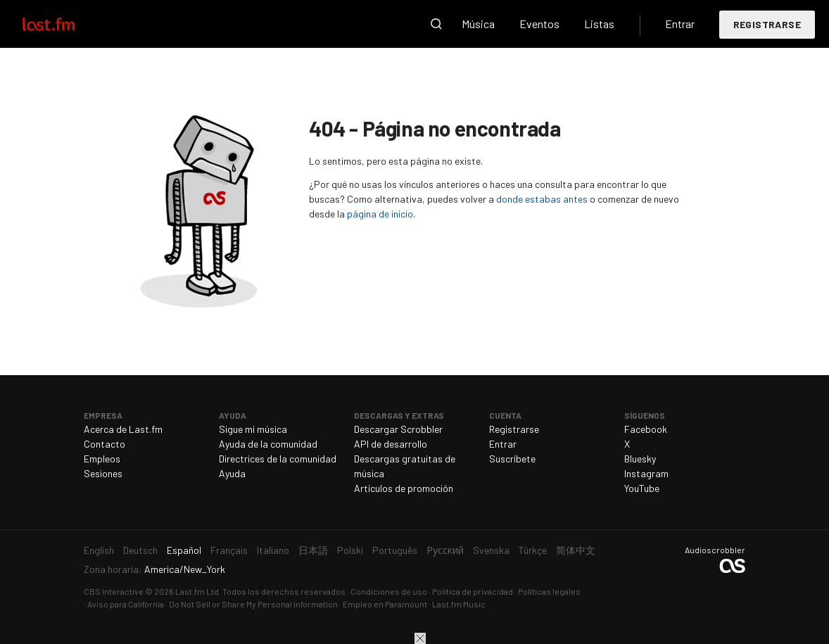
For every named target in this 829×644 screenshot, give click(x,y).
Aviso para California (126, 604)
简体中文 (576, 550)
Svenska (491, 550)
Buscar (436, 24)
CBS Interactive (114, 591)
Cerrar (420, 638)
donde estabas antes (542, 199)
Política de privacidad (473, 591)
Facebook (646, 429)
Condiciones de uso (389, 591)
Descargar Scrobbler (398, 429)
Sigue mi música (253, 429)
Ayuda (232, 473)
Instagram (646, 473)
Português (395, 550)
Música (478, 24)
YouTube (642, 488)
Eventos (539, 24)
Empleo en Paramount (385, 604)
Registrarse (767, 24)
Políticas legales (549, 591)
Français (229, 550)
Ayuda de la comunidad (268, 444)
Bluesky (640, 459)
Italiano (273, 550)
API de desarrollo (391, 444)
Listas (599, 24)
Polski (350, 550)
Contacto (105, 444)
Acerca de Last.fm (123, 429)
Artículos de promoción (404, 488)
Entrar (680, 24)
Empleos (102, 459)
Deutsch (140, 550)
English (99, 550)
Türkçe (533, 550)
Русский (445, 550)
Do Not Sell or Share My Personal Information (253, 604)
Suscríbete (512, 459)
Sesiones (103, 473)
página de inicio (380, 214)
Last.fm (65, 24)
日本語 (313, 550)
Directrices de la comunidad (278, 459)
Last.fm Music (459, 604)
